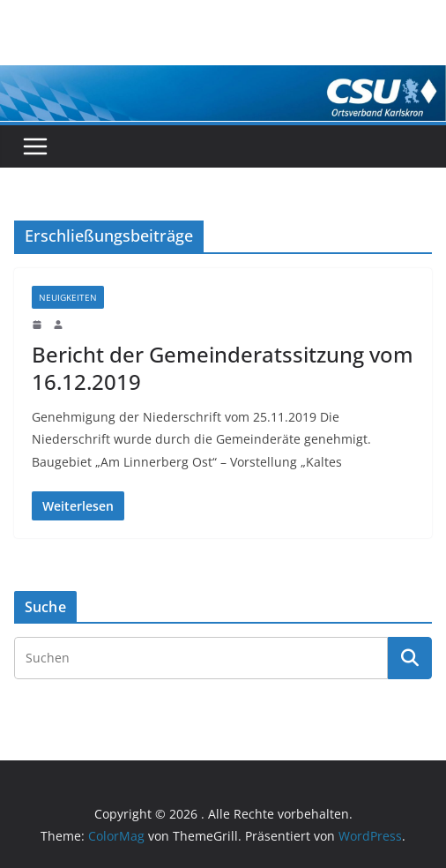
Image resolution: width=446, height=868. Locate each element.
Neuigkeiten (68, 297)
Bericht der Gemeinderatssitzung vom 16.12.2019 (223, 368)
